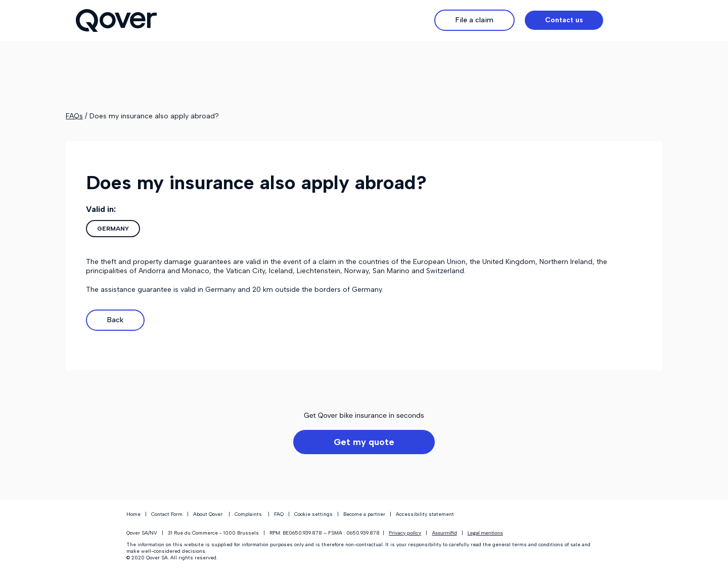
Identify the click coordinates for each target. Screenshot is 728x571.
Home (133, 514)
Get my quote (364, 442)
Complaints (248, 514)
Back (115, 320)
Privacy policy (405, 533)
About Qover (208, 514)
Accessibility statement (425, 514)
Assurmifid (444, 533)
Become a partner (364, 514)
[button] (633, 20)
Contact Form (167, 514)
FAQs (74, 116)
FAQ (279, 514)
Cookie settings (313, 514)
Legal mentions (485, 533)
